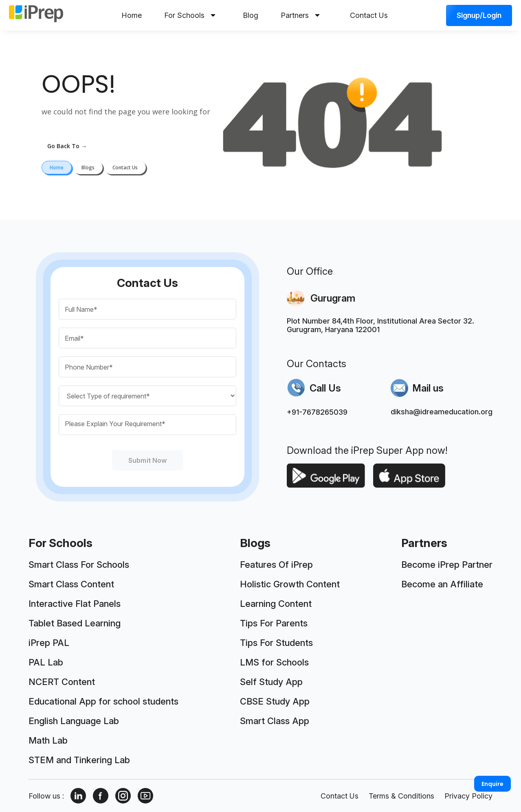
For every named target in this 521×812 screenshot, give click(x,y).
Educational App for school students (103, 701)
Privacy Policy (468, 796)
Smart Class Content (71, 584)
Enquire (492, 784)
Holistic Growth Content (290, 584)
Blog (251, 15)
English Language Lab (74, 721)
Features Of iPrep (276, 565)
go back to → (67, 146)
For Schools (190, 15)
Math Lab (48, 740)
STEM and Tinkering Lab (79, 760)
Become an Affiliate (442, 584)
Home (132, 15)
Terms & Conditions (401, 796)
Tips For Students (276, 643)
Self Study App (271, 682)
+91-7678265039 (317, 412)
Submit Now (147, 460)
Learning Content (276, 604)
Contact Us (369, 15)
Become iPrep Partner (447, 565)
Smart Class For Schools (79, 565)
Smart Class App (275, 721)
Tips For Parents (274, 623)
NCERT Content (62, 682)
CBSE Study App (275, 701)
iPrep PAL (49, 643)
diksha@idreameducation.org (442, 412)
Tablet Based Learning (75, 623)
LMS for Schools (274, 662)
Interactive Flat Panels (75, 604)
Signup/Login (479, 15)
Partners (300, 15)
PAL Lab (46, 662)
